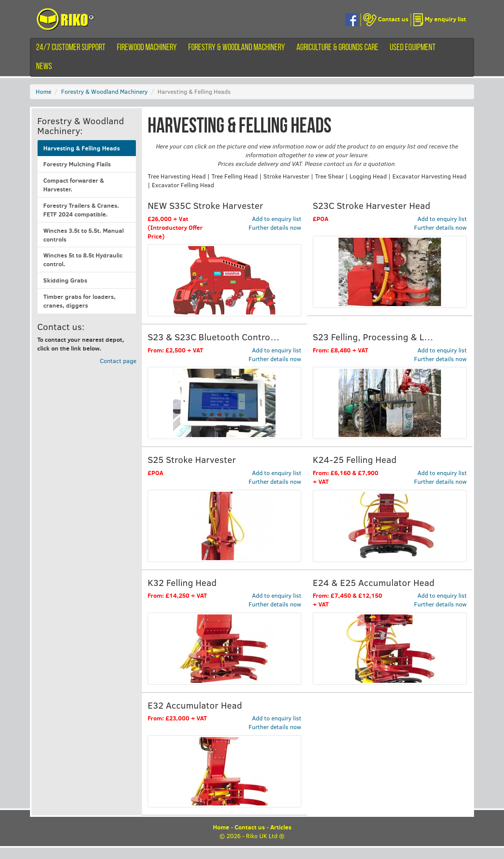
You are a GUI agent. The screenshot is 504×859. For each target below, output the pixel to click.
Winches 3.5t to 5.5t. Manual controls (83, 235)
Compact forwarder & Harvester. (74, 185)
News (44, 67)
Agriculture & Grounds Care (337, 48)
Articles (281, 827)
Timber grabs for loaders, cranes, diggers (80, 301)
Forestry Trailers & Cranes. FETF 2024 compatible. (81, 210)
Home (43, 91)
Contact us (250, 827)
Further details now (275, 227)
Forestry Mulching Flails (77, 164)
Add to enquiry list (277, 219)
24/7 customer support (71, 48)
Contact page (118, 361)
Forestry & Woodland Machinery (237, 48)
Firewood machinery (147, 48)
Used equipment (413, 48)
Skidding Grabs (65, 280)
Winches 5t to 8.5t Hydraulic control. (83, 260)
